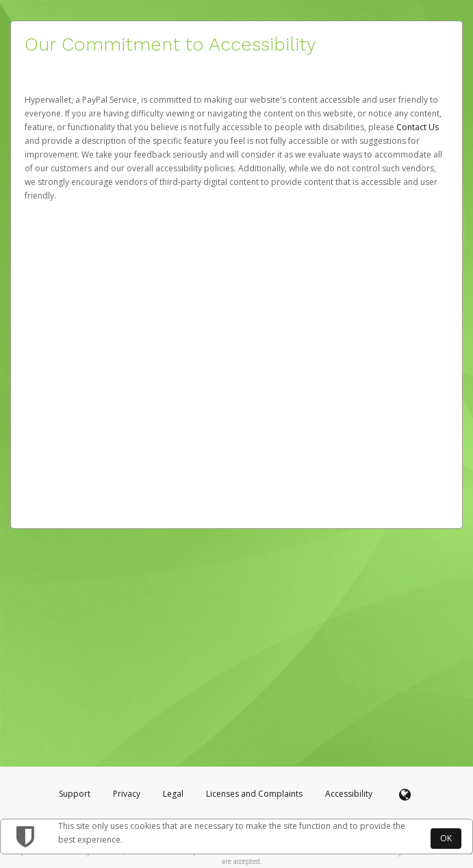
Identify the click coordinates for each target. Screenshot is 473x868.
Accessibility (349, 794)
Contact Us (418, 127)
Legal (173, 794)
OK (446, 838)
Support (75, 794)
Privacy (127, 794)
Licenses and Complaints (255, 794)
